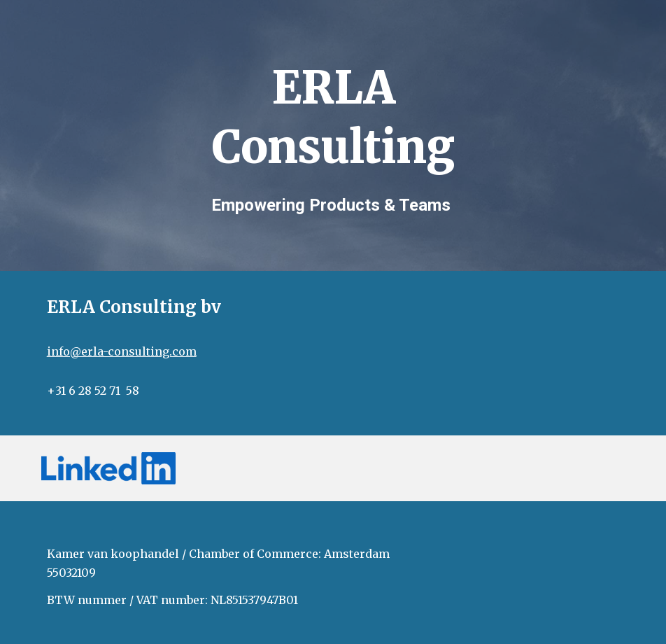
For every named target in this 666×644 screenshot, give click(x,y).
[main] (333, 112)
